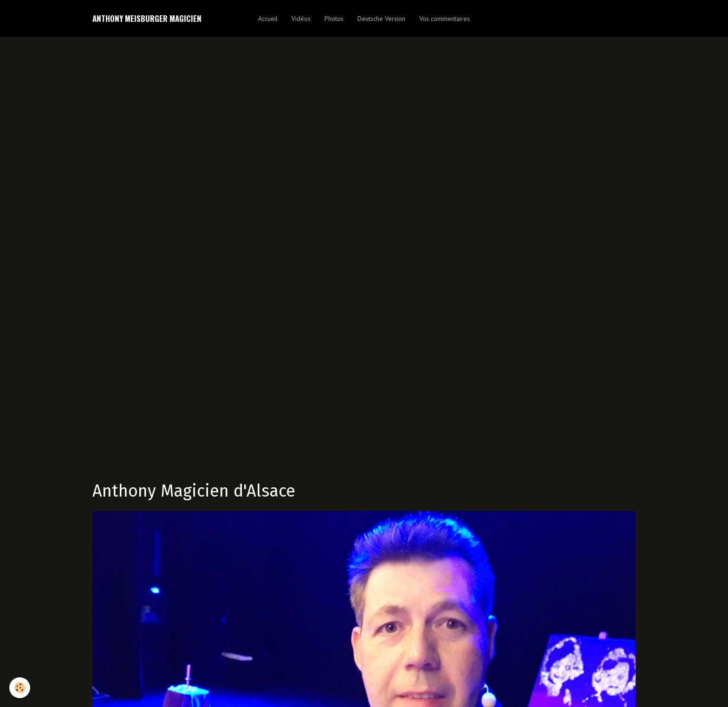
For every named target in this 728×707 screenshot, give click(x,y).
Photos (334, 19)
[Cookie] (20, 688)
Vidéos (301, 19)
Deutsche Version (381, 19)
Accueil (268, 19)
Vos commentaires (445, 19)
